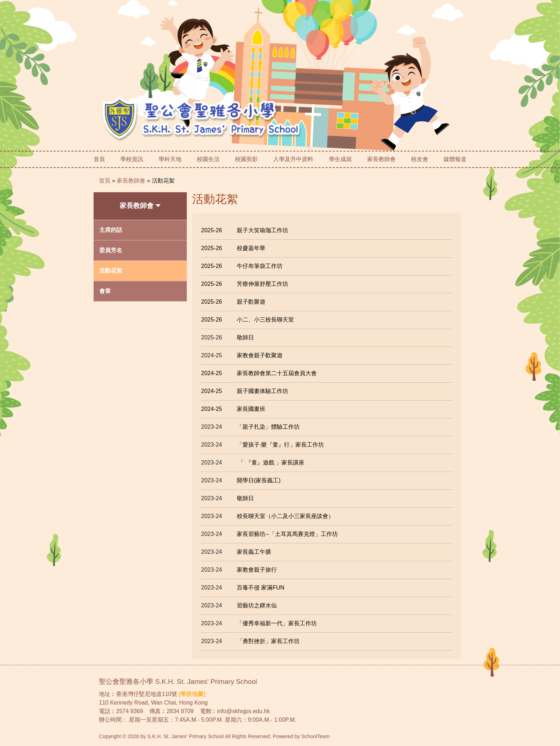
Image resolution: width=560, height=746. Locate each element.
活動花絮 (163, 181)
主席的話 (111, 230)
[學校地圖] (192, 694)
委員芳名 (111, 250)
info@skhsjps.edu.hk (244, 711)
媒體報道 (455, 159)
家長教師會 (131, 181)
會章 (105, 291)
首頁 (99, 159)
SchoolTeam (316, 736)
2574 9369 (130, 711)
